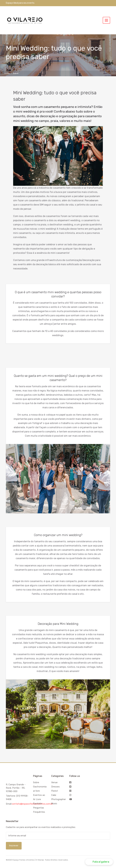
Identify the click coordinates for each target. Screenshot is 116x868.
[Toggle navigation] (106, 20)
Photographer (59, 799)
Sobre (36, 782)
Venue (54, 782)
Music (54, 804)
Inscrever (14, 846)
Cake (54, 795)
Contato (38, 804)
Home (7, 73)
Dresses (55, 787)
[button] (99, 862)
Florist (55, 791)
